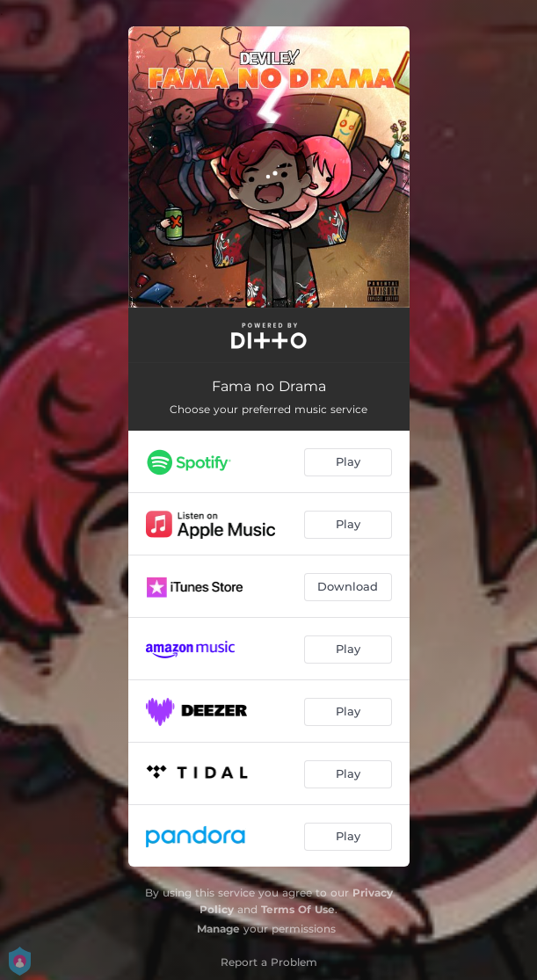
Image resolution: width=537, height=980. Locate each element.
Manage (218, 929)
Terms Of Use (298, 909)
